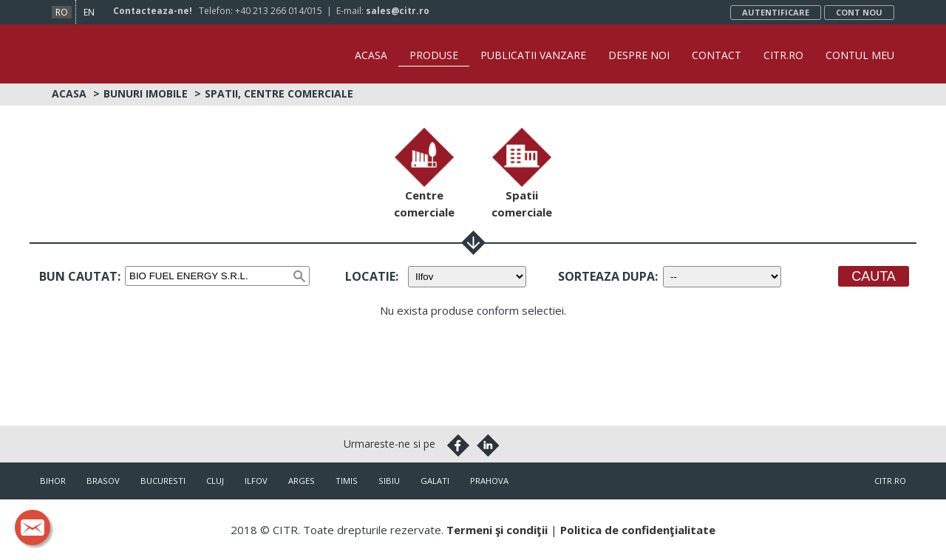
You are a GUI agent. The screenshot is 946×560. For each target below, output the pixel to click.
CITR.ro (783, 55)
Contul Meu (860, 55)
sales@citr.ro (398, 11)
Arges (302, 481)
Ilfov (256, 481)
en (89, 12)
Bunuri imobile (146, 93)
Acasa (371, 55)
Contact (717, 55)
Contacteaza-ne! (153, 11)
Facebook (458, 445)
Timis (347, 481)
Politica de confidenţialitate (638, 530)
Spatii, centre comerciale (279, 93)
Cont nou (859, 12)
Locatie (370, 276)
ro (62, 12)
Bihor (53, 481)
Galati (435, 481)
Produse (434, 55)
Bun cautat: (80, 276)
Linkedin (488, 445)
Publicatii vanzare (533, 55)
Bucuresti (163, 481)
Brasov (103, 481)
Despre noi (639, 55)
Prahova (489, 481)
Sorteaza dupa (606, 276)
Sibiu (389, 481)
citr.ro (890, 481)
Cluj (215, 481)
